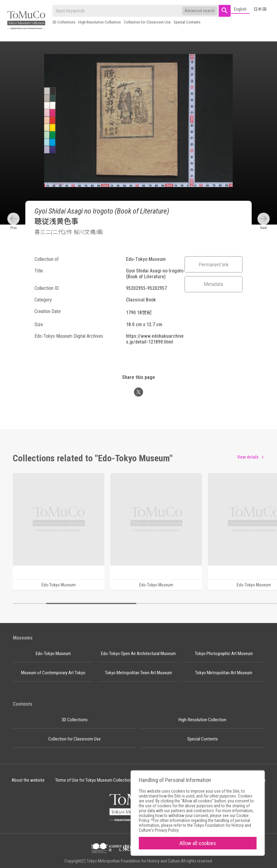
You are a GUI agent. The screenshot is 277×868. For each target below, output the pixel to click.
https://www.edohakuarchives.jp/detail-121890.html (155, 339)
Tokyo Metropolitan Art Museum (224, 673)
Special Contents (187, 22)
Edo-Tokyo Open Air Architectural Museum (138, 654)
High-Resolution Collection (100, 22)
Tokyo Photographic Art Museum (224, 654)
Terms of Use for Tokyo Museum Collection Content (101, 780)
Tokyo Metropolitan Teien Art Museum (138, 673)
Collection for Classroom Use (147, 22)
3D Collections (64, 22)
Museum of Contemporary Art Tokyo (53, 673)
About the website (28, 780)
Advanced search (200, 11)
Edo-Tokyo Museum (53, 654)
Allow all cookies (198, 843)
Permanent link (214, 265)
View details (248, 457)
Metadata (214, 284)
